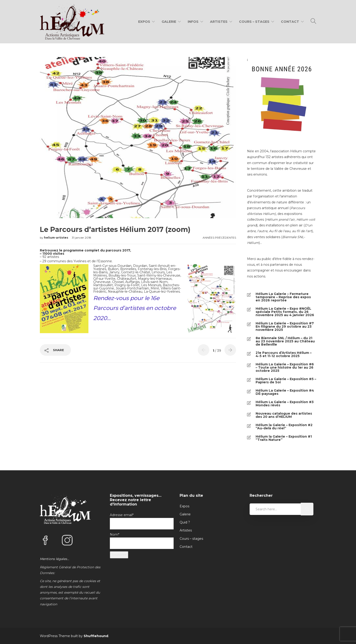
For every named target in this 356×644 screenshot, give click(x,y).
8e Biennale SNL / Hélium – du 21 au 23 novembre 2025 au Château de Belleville (285, 341)
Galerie (169, 22)
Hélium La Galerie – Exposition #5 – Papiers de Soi (286, 381)
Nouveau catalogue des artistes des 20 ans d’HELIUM (284, 415)
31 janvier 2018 (82, 238)
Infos (193, 22)
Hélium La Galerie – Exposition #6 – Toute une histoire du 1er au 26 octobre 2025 (285, 367)
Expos (144, 22)
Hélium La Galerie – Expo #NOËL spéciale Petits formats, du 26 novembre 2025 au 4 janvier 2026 (285, 312)
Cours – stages (191, 539)
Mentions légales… (54, 559)
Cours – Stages (254, 22)
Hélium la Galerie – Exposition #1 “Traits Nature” (284, 438)
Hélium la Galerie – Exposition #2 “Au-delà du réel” (284, 427)
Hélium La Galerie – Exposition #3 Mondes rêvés (285, 404)
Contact (290, 22)
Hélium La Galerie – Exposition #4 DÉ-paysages (285, 392)
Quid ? (185, 522)
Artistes (219, 22)
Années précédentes (219, 238)
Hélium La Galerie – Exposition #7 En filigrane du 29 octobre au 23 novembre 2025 (285, 326)
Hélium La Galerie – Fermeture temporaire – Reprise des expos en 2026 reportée (283, 297)
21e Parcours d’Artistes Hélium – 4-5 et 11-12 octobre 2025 (284, 354)
